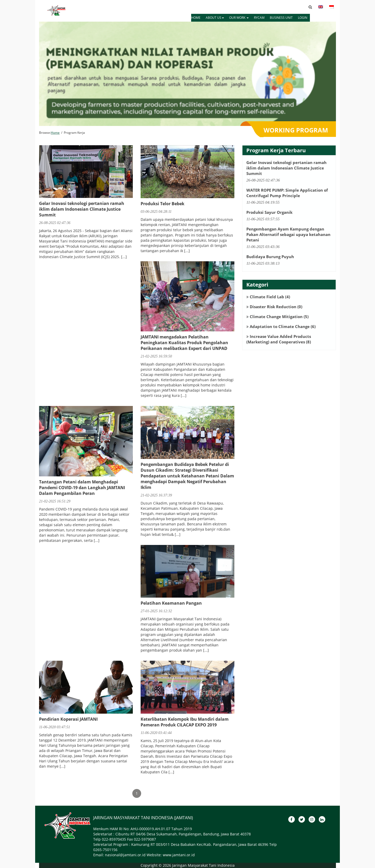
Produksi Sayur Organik (269, 212)
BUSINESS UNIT (281, 18)
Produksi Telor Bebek (162, 204)
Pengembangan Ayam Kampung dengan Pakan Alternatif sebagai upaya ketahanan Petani (288, 234)
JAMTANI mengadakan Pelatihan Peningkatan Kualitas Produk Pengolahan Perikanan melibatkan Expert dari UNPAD (184, 343)
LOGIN (303, 18)
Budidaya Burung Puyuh (270, 257)
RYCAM (259, 18)
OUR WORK (239, 18)
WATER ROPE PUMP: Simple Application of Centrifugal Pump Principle (287, 193)
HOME (196, 18)
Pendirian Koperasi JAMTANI (68, 719)
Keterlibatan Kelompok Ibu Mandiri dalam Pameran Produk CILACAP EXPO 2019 (185, 722)
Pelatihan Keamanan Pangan (171, 603)
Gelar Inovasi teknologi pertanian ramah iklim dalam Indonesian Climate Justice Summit (82, 209)
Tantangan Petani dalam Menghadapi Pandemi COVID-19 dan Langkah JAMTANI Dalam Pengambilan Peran (82, 488)
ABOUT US (215, 18)
